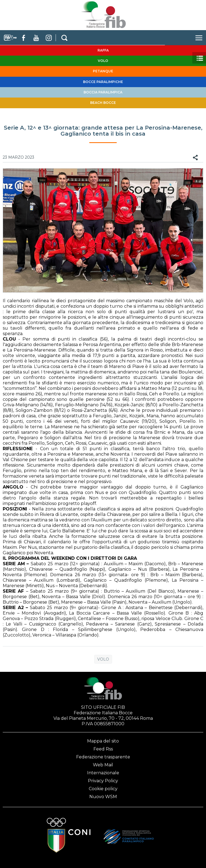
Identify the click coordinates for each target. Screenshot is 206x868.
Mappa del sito (103, 741)
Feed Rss (103, 749)
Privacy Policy (103, 781)
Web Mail (103, 765)
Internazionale (103, 773)
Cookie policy (103, 789)
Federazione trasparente (103, 757)
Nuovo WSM (103, 797)
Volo (103, 659)
